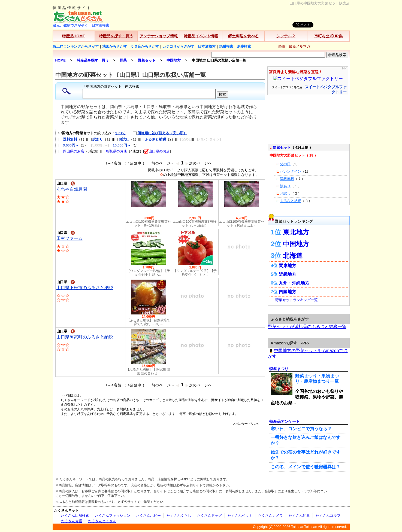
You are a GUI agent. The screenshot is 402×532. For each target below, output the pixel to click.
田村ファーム (69, 238)
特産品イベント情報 (201, 36)
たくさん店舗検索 (75, 516)
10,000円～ (119, 145)
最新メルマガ (300, 46)
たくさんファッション (113, 516)
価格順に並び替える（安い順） (157, 133)
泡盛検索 (244, 46)
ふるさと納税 (153, 139)
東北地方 (296, 232)
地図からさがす (115, 46)
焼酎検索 (226, 46)
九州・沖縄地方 (294, 283)
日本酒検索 (207, 46)
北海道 (293, 256)
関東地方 (288, 266)
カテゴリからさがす (178, 46)
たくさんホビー (148, 516)
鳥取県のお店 (114, 151)
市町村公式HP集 (328, 36)
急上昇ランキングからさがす (76, 46)
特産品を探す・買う (116, 36)
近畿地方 (288, 274)
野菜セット (282, 147)
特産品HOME (74, 36)
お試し (122, 139)
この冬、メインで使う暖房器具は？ (306, 467)
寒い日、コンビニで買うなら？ (301, 429)
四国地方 (288, 292)
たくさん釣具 (299, 516)
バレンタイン (291, 171)
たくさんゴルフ (328, 516)
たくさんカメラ (270, 516)
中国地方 (296, 244)
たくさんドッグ (209, 516)
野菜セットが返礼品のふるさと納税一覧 (307, 327)
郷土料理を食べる (243, 36)
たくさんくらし (179, 516)
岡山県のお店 (71, 151)
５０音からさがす (145, 46)
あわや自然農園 (72, 189)
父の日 (285, 164)
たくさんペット (240, 516)
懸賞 (282, 46)
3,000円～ (69, 145)
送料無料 (68, 139)
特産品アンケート (285, 421)
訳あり (95, 139)
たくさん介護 (72, 521)
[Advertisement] (160, 438)
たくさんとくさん (102, 521)
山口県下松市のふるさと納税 (85, 288)
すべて (120, 133)
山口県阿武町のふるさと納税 (85, 337)
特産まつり (279, 369)
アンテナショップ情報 (159, 36)
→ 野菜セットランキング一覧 (294, 300)
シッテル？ (286, 36)
